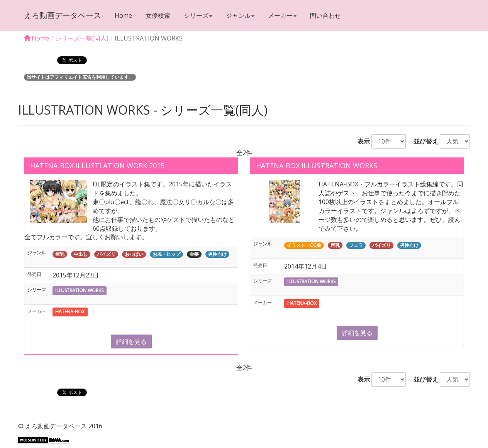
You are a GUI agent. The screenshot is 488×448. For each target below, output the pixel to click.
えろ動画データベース (63, 15)
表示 (361, 141)
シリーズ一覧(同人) (82, 38)
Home (123, 15)
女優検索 (158, 15)
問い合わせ (325, 15)
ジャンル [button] (240, 15)
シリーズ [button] (198, 15)
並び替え (423, 141)
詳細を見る (131, 341)
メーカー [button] (282, 15)
